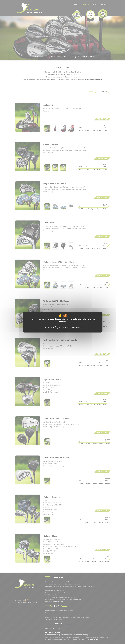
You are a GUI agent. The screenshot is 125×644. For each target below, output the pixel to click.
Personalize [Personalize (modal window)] (76, 327)
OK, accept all (50, 327)
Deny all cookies (64, 327)
